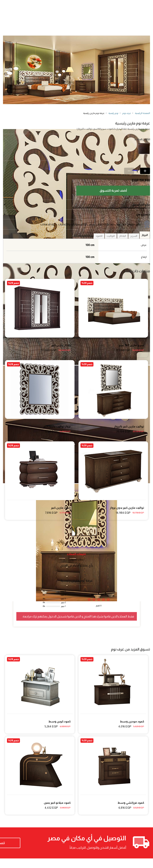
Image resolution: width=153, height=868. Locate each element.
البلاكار (123, 236)
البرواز (145, 235)
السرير (134, 236)
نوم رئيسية (113, 113)
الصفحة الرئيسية (142, 113)
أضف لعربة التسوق (113, 191)
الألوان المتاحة (142, 139)
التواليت (111, 236)
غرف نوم (127, 113)
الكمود (99, 236)
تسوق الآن (29, 848)
